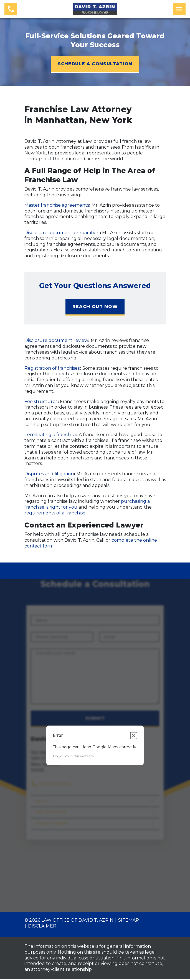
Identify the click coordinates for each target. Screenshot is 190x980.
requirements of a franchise (55, 513)
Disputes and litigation (49, 474)
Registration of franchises (52, 368)
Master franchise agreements (57, 205)
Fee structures (41, 402)
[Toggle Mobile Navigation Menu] (179, 9)
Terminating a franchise (50, 435)
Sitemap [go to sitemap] (129, 921)
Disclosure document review (56, 340)
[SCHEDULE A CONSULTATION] (95, 64)
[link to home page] (95, 8)
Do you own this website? (74, 757)
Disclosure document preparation (62, 233)
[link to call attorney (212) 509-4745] (11, 9)
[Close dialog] (134, 737)
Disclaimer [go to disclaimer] (42, 927)
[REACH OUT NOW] (95, 307)
